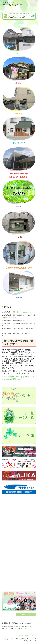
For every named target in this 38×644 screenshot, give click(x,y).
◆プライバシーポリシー (30, 636)
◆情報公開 (20, 636)
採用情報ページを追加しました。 (22, 312)
